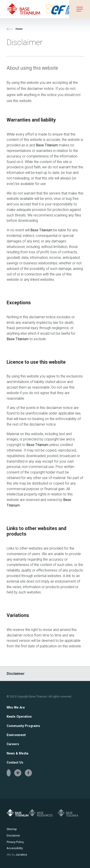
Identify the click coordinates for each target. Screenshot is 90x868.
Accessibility (15, 848)
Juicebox (17, 855)
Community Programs (23, 726)
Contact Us (15, 762)
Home (15, 29)
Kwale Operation (19, 717)
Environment (16, 735)
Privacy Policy (15, 842)
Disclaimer (16, 674)
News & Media (18, 753)
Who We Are (16, 707)
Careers (13, 744)
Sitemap (12, 829)
